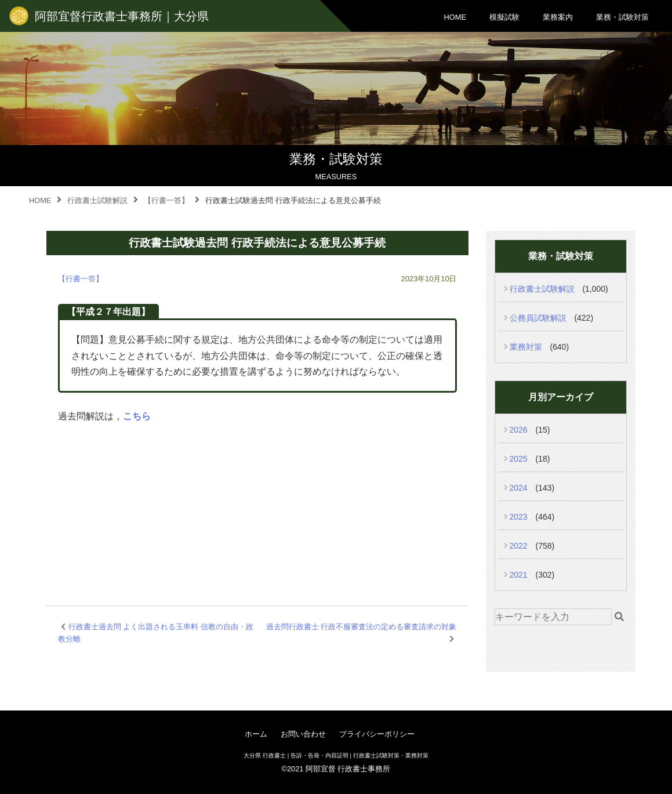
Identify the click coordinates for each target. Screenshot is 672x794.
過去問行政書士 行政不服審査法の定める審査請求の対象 (362, 627)
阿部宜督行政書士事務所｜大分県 (122, 16)
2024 (519, 488)
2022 (519, 546)
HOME (455, 17)
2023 (519, 517)
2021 (519, 575)
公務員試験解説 (538, 318)
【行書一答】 (81, 279)
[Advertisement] (257, 501)
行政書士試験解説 (542, 289)
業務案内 (558, 17)
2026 (519, 430)
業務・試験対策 (622, 17)
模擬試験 (504, 17)
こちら (137, 416)
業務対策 (526, 347)
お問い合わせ (303, 734)
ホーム (256, 734)
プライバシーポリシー (377, 734)
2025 (519, 459)
